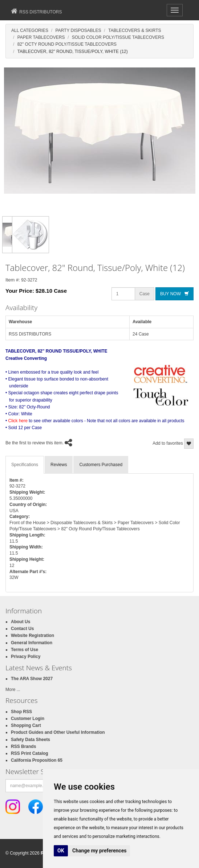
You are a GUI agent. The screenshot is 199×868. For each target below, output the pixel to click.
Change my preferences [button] (99, 851)
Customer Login (28, 719)
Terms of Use (25, 650)
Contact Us (22, 629)
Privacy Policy (26, 657)
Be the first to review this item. (34, 443)
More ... (13, 690)
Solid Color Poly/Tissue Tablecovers (118, 37)
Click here (18, 421)
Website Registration (33, 635)
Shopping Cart (26, 725)
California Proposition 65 (37, 760)
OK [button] (61, 851)
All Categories (30, 30)
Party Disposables (78, 30)
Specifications (25, 465)
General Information (32, 643)
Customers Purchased (101, 465)
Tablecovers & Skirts (135, 30)
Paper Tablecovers (41, 37)
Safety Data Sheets (31, 740)
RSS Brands (23, 746)
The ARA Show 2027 (32, 679)
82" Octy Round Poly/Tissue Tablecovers (67, 44)
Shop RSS (21, 712)
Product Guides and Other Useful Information (58, 732)
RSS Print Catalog (30, 753)
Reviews (59, 465)
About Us (21, 622)
